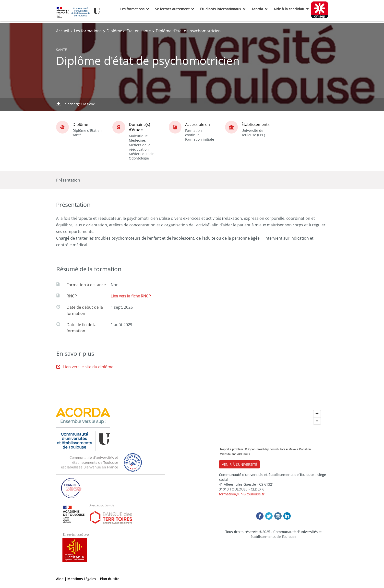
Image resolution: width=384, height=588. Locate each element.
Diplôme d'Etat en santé (129, 31)
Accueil (63, 31)
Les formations (132, 9)
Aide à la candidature (291, 9)
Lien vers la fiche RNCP (131, 296)
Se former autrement (172, 9)
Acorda (257, 9)
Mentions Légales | (84, 579)
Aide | (62, 579)
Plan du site (110, 579)
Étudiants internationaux (221, 9)
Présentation (68, 180)
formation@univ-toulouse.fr (242, 494)
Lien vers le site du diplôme (85, 367)
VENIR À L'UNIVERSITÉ (240, 464)
